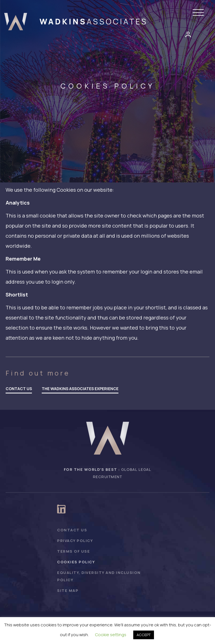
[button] (200, 13)
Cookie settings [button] (111, 635)
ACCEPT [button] (144, 635)
